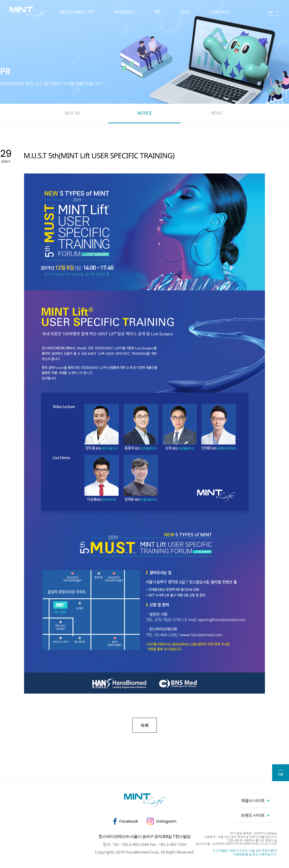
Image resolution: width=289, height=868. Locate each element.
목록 (144, 725)
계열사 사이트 (253, 800)
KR (270, 12)
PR (157, 12)
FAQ (184, 12)
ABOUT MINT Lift (77, 12)
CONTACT (219, 12)
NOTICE (144, 113)
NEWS (217, 113)
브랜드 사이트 (253, 815)
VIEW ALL (72, 113)
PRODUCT (125, 12)
